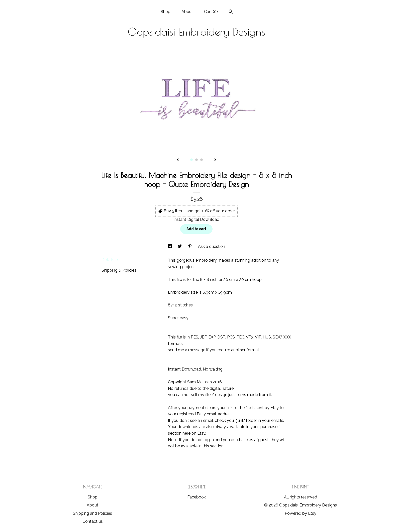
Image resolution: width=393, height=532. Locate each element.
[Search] (231, 12)
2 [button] (197, 160)
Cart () (211, 12)
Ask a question (212, 246)
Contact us (93, 521)
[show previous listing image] (178, 160)
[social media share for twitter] (180, 246)
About (187, 12)
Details (110, 260)
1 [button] (191, 160)
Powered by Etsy (301, 513)
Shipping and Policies (92, 513)
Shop (166, 12)
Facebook (197, 497)
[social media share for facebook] (170, 246)
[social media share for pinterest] (190, 246)
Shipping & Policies (119, 270)
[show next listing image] (215, 160)
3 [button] (202, 160)
